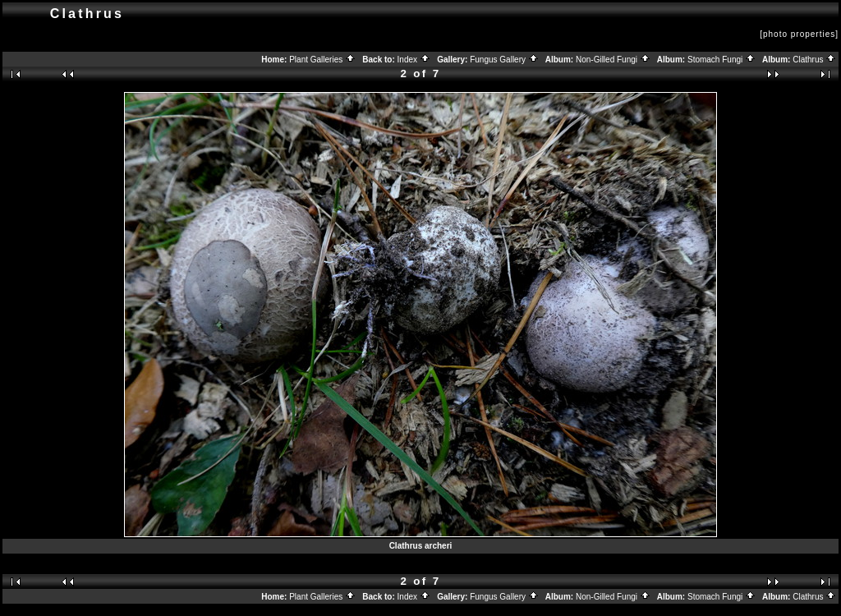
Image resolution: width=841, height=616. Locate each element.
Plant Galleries (322, 60)
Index (414, 60)
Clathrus (814, 60)
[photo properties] (799, 34)
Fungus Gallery (504, 60)
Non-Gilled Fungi (613, 60)
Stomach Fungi (722, 60)
